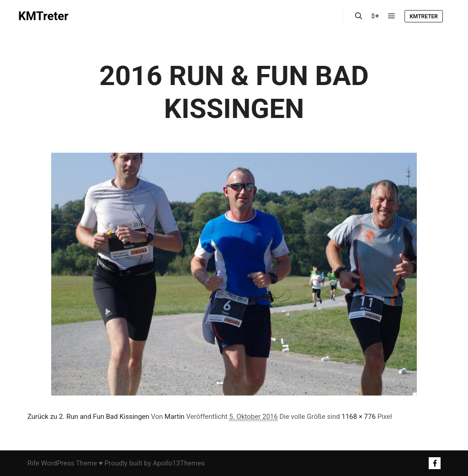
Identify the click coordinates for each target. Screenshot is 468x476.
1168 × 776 (358, 417)
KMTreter (43, 16)
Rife (33, 463)
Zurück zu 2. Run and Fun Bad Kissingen (88, 417)
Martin (175, 417)
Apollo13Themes (179, 463)
